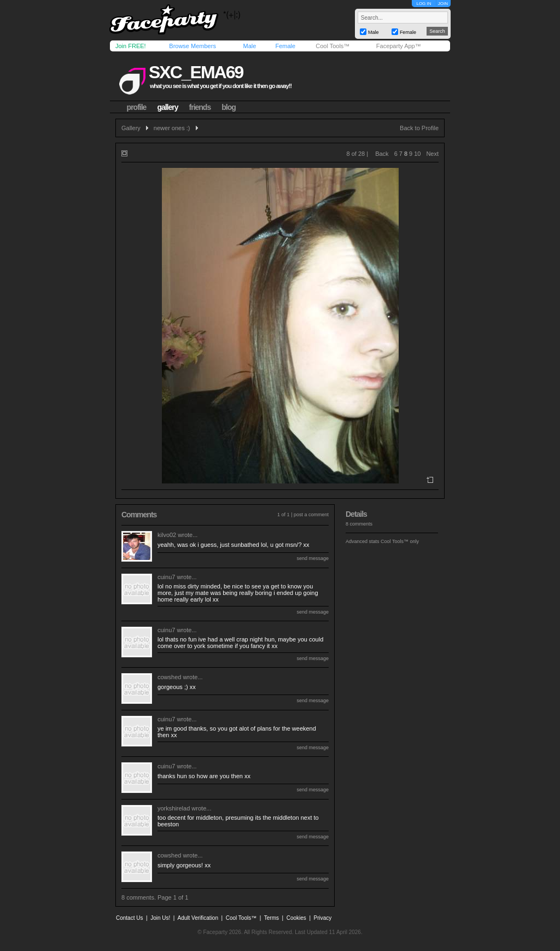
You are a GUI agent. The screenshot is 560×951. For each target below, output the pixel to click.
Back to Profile (419, 128)
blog (229, 107)
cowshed (169, 677)
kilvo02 (167, 535)
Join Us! (160, 918)
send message (313, 558)
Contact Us (129, 918)
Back (382, 154)
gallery (167, 107)
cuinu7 (166, 577)
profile (137, 107)
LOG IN (424, 4)
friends (200, 107)
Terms (272, 918)
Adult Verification (198, 918)
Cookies (296, 918)
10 (417, 154)
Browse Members (192, 46)
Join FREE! (131, 46)
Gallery (131, 128)
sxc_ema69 (196, 72)
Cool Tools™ (332, 46)
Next (432, 154)
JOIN (443, 4)
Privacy (323, 918)
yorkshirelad (174, 808)
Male (249, 46)
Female (285, 46)
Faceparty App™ (399, 46)
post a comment (311, 515)
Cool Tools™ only (400, 541)
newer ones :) (172, 128)
